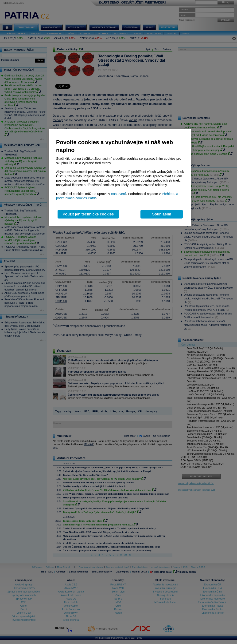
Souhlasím (162, 214)
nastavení (118, 194)
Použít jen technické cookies (88, 214)
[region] (120, 177)
